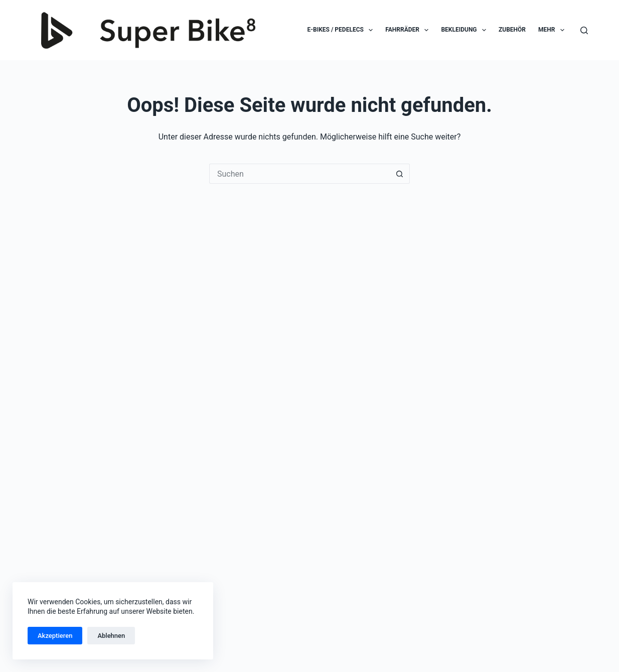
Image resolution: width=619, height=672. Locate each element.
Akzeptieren (55, 636)
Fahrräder (409, 30)
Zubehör (512, 30)
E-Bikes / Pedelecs (342, 30)
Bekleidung (466, 30)
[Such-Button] (400, 174)
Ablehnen (111, 636)
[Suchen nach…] (299, 174)
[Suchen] (584, 30)
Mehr (553, 30)
